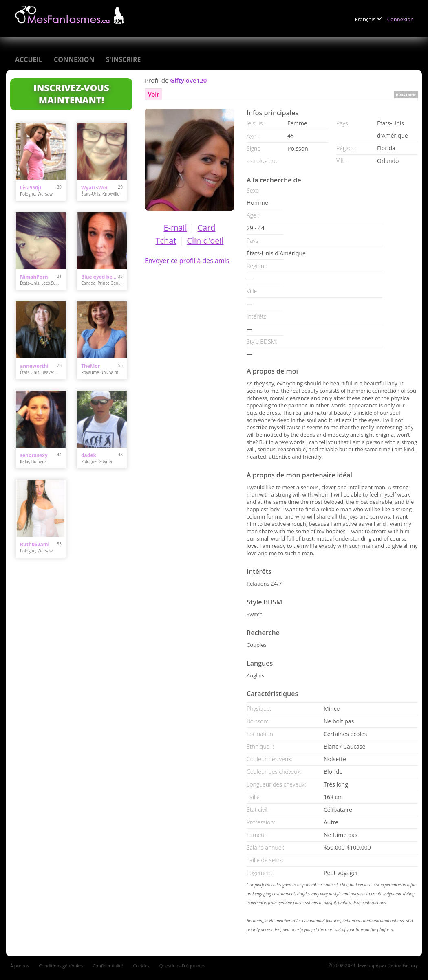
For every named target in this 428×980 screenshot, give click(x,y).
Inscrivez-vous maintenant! (71, 94)
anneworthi (34, 366)
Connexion (400, 19)
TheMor (90, 366)
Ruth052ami (35, 544)
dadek (89, 455)
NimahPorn (34, 277)
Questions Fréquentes (182, 966)
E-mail (175, 227)
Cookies (141, 966)
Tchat (166, 241)
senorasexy (34, 455)
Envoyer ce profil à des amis (187, 261)
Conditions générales (61, 966)
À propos (20, 966)
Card (206, 227)
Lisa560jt (31, 188)
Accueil (29, 59)
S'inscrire (124, 59)
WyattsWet (95, 188)
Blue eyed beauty (100, 277)
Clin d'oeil (205, 241)
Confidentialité (108, 966)
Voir (153, 94)
